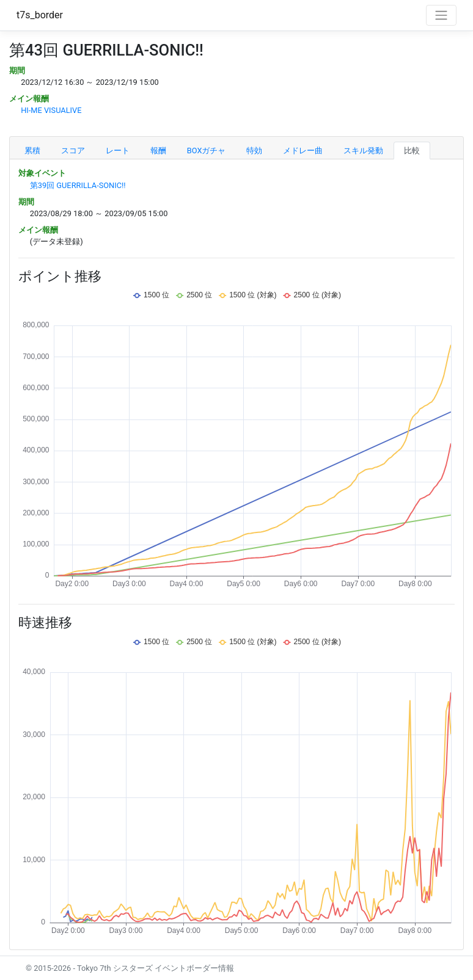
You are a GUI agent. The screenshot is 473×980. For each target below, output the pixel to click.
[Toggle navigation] (441, 15)
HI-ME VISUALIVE (51, 110)
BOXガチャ (207, 151)
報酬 (158, 151)
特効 (254, 151)
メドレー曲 (303, 151)
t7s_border (40, 15)
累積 (32, 151)
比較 (412, 151)
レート (118, 151)
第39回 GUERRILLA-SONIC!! (78, 185)
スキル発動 (363, 151)
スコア (73, 151)
